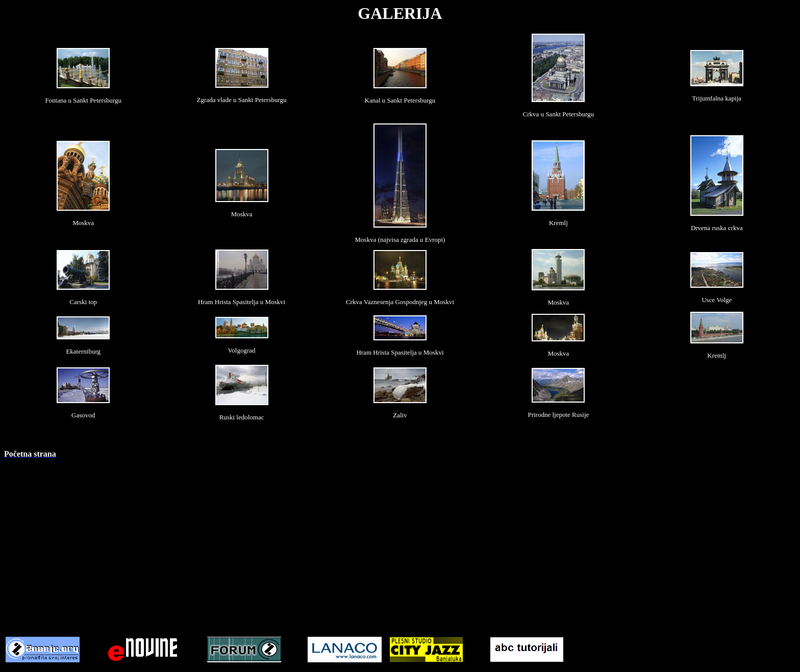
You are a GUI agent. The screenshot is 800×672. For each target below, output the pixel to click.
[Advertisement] (400, 538)
